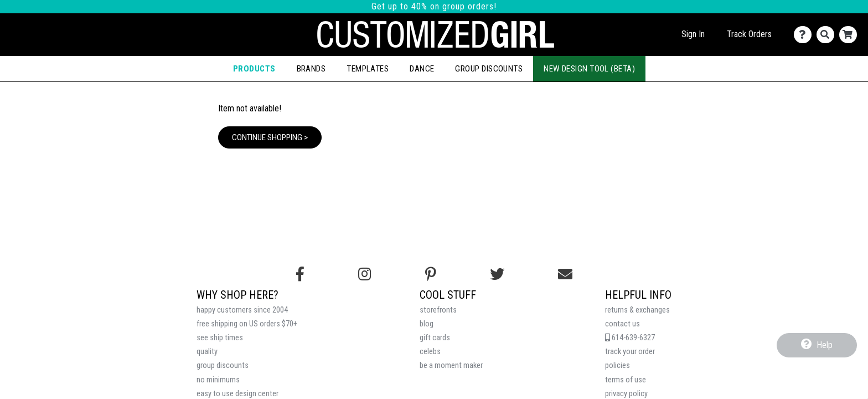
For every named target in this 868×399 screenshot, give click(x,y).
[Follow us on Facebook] (300, 274)
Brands (311, 69)
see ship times (220, 338)
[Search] (828, 35)
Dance (422, 69)
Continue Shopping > (270, 137)
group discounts (223, 365)
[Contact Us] (805, 35)
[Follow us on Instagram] (365, 274)
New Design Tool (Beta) (589, 69)
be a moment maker (451, 365)
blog (427, 324)
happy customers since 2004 (242, 310)
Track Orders (749, 34)
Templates (368, 69)
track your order (630, 352)
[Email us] (565, 274)
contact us (622, 324)
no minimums (218, 380)
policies (618, 365)
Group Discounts (489, 69)
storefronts (438, 310)
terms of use (626, 380)
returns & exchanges (637, 310)
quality (207, 352)
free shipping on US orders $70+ (247, 324)
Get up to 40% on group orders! (434, 6)
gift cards (435, 338)
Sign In (693, 34)
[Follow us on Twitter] (497, 274)
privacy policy (626, 394)
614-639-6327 (630, 338)
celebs (430, 352)
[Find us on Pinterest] (431, 274)
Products (254, 69)
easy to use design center (237, 394)
